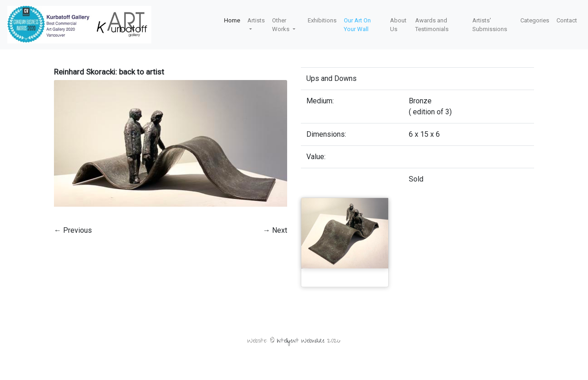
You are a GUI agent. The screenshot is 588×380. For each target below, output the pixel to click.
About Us (398, 25)
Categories (535, 20)
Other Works (281, 25)
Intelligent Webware (301, 341)
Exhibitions (322, 20)
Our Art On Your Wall (357, 25)
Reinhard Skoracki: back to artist (109, 72)
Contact (567, 20)
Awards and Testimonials (432, 25)
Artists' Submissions (490, 25)
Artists (256, 20)
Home (232, 20)
